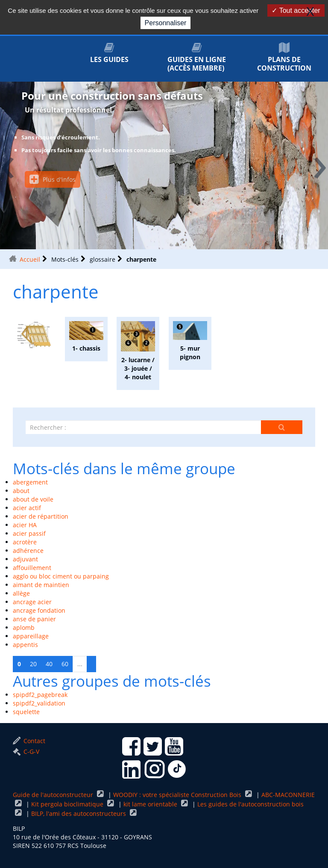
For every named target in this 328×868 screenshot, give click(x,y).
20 (33, 664)
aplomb (24, 627)
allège (21, 593)
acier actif (27, 508)
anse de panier (34, 619)
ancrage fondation (39, 610)
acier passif (29, 533)
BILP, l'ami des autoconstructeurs (79, 813)
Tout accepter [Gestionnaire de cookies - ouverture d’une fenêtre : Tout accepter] (296, 10)
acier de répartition (41, 516)
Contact (29, 741)
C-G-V (26, 751)
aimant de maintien (41, 585)
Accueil (30, 259)
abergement (30, 482)
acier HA (25, 525)
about (21, 491)
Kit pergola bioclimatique (68, 804)
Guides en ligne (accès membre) (197, 58)
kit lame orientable (151, 804)
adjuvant (25, 559)
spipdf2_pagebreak (40, 695)
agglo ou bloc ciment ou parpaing (61, 576)
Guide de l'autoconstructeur (54, 795)
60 (65, 664)
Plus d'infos (53, 179)
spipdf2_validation (39, 703)
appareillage (31, 636)
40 (49, 664)
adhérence (28, 551)
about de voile (33, 499)
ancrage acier (32, 602)
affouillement (32, 568)
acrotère (25, 542)
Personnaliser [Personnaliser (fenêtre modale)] (166, 23)
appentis (25, 645)
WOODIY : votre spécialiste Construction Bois (178, 795)
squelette (26, 712)
